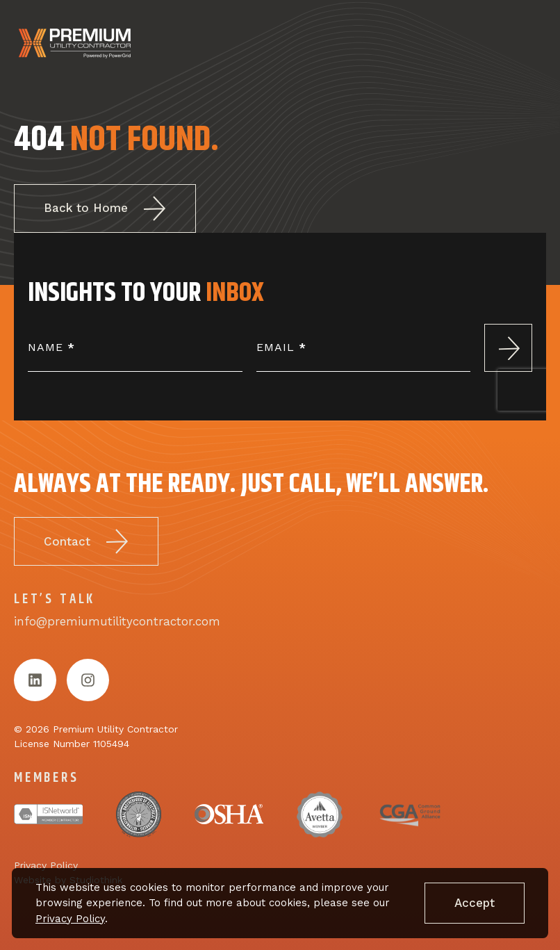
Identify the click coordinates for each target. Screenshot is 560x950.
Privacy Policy (70, 919)
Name (51, 347)
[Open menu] (529, 44)
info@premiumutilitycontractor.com (117, 624)
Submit (508, 348)
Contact (86, 544)
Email (281, 347)
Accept (475, 903)
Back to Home (105, 208)
